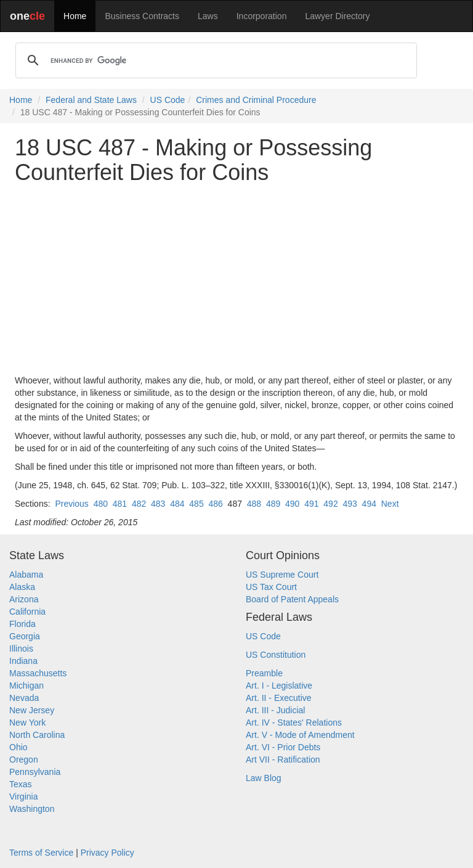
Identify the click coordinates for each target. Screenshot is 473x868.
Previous (71, 504)
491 (311, 504)
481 (120, 504)
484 (177, 504)
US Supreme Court (282, 575)
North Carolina (37, 735)
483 (158, 504)
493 (350, 504)
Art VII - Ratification (283, 759)
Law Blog (264, 778)
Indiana (23, 661)
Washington (32, 809)
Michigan (26, 686)
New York (27, 723)
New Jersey (32, 710)
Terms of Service (41, 853)
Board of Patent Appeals (292, 599)
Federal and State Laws (91, 100)
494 (369, 504)
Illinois (21, 649)
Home (75, 16)
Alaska (22, 587)
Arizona (24, 599)
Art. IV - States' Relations (294, 723)
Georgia (25, 636)
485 (196, 504)
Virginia (23, 796)
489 (273, 504)
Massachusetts (38, 673)
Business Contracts (142, 16)
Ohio (18, 747)
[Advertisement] (236, 279)
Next (390, 504)
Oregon (24, 759)
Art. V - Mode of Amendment (300, 735)
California (27, 612)
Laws (208, 16)
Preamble (264, 673)
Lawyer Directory (337, 16)
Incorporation (262, 16)
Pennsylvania (35, 772)
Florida (22, 624)
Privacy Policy (107, 853)
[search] (214, 60)
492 (330, 504)
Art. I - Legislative (279, 686)
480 (101, 504)
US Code (168, 100)
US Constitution (276, 655)
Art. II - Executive (279, 698)
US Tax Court (271, 587)
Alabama (26, 575)
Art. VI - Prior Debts (283, 747)
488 (254, 504)
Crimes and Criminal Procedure (256, 100)
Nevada (24, 698)
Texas (21, 784)
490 (292, 504)
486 (215, 504)
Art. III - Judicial (275, 710)
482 (139, 504)
